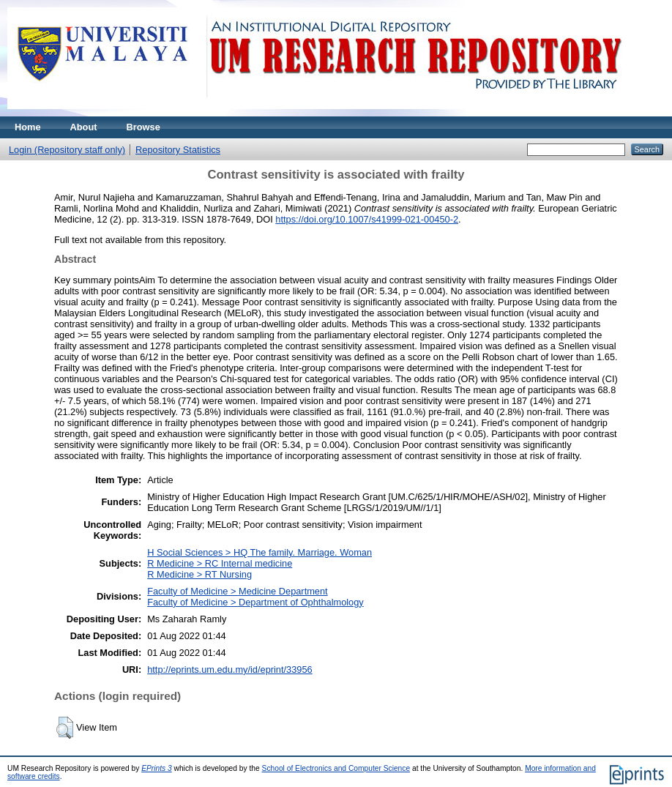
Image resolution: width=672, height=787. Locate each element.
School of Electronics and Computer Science (336, 768)
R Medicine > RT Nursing (199, 574)
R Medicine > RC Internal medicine (220, 563)
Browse (143, 127)
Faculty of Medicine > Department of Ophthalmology (255, 602)
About (84, 127)
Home (28, 127)
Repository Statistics (178, 150)
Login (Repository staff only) (67, 150)
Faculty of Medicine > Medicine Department (237, 591)
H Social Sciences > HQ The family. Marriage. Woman (260, 552)
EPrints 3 (157, 768)
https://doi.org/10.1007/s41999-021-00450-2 (367, 219)
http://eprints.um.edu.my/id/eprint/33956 (230, 669)
